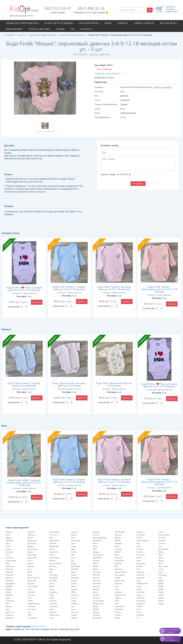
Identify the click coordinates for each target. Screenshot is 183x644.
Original (118, 598)
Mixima (118, 538)
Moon (117, 546)
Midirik (96, 563)
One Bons (119, 592)
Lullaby (74, 618)
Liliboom (75, 604)
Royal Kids (141, 575)
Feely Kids (53, 592)
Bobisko (31, 566)
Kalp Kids (75, 569)
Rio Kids (140, 566)
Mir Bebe (97, 615)
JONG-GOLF (76, 566)
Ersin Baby (54, 578)
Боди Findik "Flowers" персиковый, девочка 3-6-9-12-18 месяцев (159, 289)
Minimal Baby (98, 601)
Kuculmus (75, 595)
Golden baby (54, 615)
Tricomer (162, 543)
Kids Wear (75, 578)
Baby (8, 563)
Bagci (8, 598)
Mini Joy (96, 578)
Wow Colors (163, 566)
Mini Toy (96, 586)
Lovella (74, 615)
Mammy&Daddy (99, 538)
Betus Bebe (32, 558)
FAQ (73, 29)
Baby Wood (10, 583)
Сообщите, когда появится (108, 73)
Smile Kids (141, 592)
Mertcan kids (98, 555)
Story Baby (141, 601)
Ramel (139, 558)
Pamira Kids (120, 606)
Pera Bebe (141, 535)
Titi (138, 618)
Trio (160, 546)
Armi (8, 555)
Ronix (139, 569)
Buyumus (31, 583)
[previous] (4, 280)
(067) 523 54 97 (58, 8)
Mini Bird (97, 575)
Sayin (139, 581)
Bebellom (10, 615)
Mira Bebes (98, 618)
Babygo (9, 589)
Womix (161, 558)
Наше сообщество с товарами (172, 631)
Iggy (73, 549)
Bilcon (30, 561)
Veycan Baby (163, 549)
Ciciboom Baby (34, 604)
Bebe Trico (10, 612)
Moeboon (119, 543)
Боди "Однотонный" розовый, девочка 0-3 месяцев (69, 384)
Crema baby (54, 532)
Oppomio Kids (120, 595)
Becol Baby (32, 543)
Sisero (139, 586)
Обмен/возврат (14, 29)
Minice (96, 592)
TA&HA (139, 606)
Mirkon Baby (120, 532)
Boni (29, 569)
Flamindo (53, 601)
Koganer (75, 589)
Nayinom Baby (121, 572)
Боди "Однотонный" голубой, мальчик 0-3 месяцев (24, 384)
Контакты (86, 29)
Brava (30, 575)
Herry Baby (76, 541)
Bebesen (31, 532)
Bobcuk (31, 563)
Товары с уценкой (144, 23)
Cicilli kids (31, 606)
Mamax (96, 535)
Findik (52, 595)
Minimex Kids (98, 604)
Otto (117, 604)
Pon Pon (140, 552)
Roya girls (140, 572)
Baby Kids (10, 575)
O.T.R (117, 589)
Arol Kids (9, 558)
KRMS (73, 592)
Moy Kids (118, 549)
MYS (117, 566)
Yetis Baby (163, 575)
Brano (30, 572)
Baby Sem (10, 581)
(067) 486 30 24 (91, 8)
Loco (73, 606)
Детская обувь (168, 23)
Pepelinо (140, 532)
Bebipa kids (32, 541)
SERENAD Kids (142, 583)
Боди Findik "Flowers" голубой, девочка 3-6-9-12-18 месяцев (69, 288)
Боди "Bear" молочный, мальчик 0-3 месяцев (114, 384)
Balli (7, 604)
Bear (8, 609)
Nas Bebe (119, 569)
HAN (73, 538)
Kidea (73, 572)
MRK (117, 555)
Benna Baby (32, 549)
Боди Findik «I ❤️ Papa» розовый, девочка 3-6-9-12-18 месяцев (24, 289)
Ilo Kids (74, 552)
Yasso (161, 572)
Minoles (96, 612)
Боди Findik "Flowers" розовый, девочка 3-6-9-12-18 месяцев (114, 288)
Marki (95, 543)
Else (51, 572)
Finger (52, 598)
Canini (30, 589)
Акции (108, 23)
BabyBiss (9, 586)
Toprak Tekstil (164, 535)
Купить (37, 302)
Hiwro (74, 543)
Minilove (96, 595)
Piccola (139, 538)
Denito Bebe (54, 541)
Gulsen (74, 535)
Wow (160, 563)
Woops (161, 561)
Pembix (118, 615)
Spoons (139, 595)
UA (154, 9)
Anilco (8, 546)
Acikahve (9, 532)
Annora (9, 549)
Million (96, 569)
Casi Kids (31, 592)
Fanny (52, 589)
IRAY (73, 555)
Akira (8, 543)
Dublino (52, 561)
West (160, 555)
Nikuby (118, 578)
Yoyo (160, 578)
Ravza (139, 561)
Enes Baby (53, 575)
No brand (119, 583)
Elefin (52, 569)
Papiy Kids (119, 609)
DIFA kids (53, 543)
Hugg (73, 546)
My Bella (118, 563)
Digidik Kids (54, 546)
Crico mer (53, 535)
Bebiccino (31, 535)
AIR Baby (9, 541)
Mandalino (97, 541)
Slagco (139, 589)
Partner (118, 612)
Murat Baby (119, 561)
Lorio (73, 609)
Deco (51, 538)
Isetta (73, 558)
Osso (117, 601)
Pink (138, 543)
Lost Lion (75, 612)
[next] (179, 280)
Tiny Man (140, 615)
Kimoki (74, 583)
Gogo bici (53, 612)
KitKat (73, 586)
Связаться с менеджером (170, 639)
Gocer (52, 609)
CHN (29, 598)
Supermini (141, 604)
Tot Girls (162, 538)
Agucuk (9, 538)
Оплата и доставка (39, 29)
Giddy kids (53, 606)
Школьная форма (89, 23)
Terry (139, 609)
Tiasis (139, 612)
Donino (52, 555)
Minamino (97, 572)
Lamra (74, 598)
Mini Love (97, 581)
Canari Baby (32, 586)
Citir (29, 612)
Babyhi (8, 592)
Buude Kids (32, 581)
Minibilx (96, 589)
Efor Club (53, 566)
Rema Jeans (141, 563)
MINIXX (96, 609)
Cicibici (30, 601)
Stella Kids (141, 598)
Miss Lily (118, 535)
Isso (73, 561)
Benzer (30, 552)
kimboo (74, 581)
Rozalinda (140, 578)
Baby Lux (9, 578)
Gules (52, 618)
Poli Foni (140, 549)
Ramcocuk (141, 555)
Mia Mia (96, 561)
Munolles (118, 558)
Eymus (52, 583)
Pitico (139, 546)
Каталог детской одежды (58, 23)
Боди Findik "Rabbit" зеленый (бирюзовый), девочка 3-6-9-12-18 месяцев (24, 483)
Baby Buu (10, 569)
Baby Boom (10, 566)
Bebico (30, 538)
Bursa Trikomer (34, 578)
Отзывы (60, 29)
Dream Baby (54, 558)
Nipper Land (120, 581)
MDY (95, 549)
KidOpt (161, 581)
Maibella (96, 532)
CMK (29, 615)
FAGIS (52, 586)
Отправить (138, 184)
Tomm (161, 532)
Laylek (74, 601)
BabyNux (9, 595)
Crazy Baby (32, 618)
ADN (8, 535)
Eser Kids (53, 581)
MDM (95, 546)
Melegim (96, 552)
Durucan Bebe (55, 563)
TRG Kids (162, 541)
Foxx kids (53, 604)
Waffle (161, 552)
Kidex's (74, 575)
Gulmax (74, 532)
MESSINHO (97, 558)
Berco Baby (32, 555)
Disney (52, 549)
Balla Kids (10, 601)
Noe (116, 586)
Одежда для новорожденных (22, 23)
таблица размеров (162, 87)
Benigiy (31, 546)
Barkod (9, 606)
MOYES (118, 552)
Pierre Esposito (143, 541)
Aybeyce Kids (11, 561)
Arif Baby (9, 552)
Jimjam (74, 563)
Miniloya (96, 598)
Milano (96, 566)
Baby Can (10, 572)
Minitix (96, 606)
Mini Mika (97, 583)
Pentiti (117, 618)
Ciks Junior (32, 609)
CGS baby (31, 595)
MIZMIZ (118, 541)
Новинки (123, 23)
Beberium (10, 618)
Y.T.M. (161, 569)
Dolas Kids (53, 552)
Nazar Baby (119, 575)
